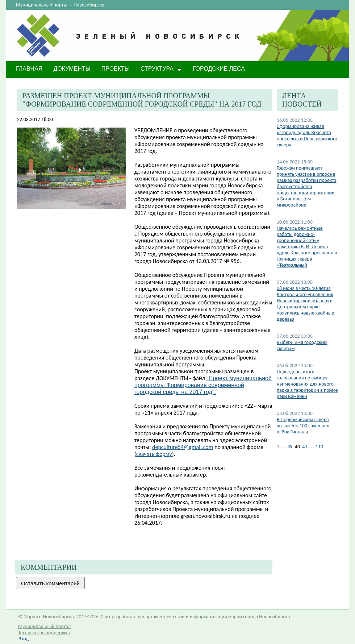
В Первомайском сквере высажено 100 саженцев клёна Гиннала (303, 426)
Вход (24, 639)
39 (290, 447)
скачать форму (154, 454)
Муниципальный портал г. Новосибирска (60, 5)
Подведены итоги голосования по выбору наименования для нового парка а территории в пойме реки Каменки (307, 384)
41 (305, 447)
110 (319, 447)
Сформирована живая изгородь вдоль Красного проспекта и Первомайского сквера (307, 136)
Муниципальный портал (44, 626)
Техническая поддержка (44, 633)
